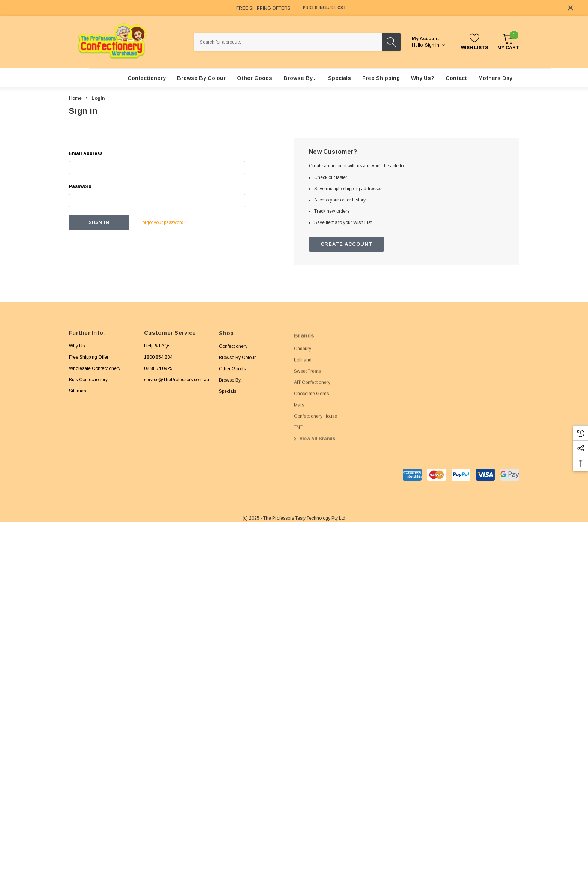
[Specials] (340, 78)
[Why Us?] (423, 78)
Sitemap (77, 395)
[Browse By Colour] (201, 78)
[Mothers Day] (495, 78)
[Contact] (456, 78)
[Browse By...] (300, 78)
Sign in (435, 45)
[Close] (570, 8)
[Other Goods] (255, 78)
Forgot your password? (163, 222)
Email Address (86, 153)
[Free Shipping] (381, 78)
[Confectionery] (147, 78)
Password (80, 186)
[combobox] (288, 42)
